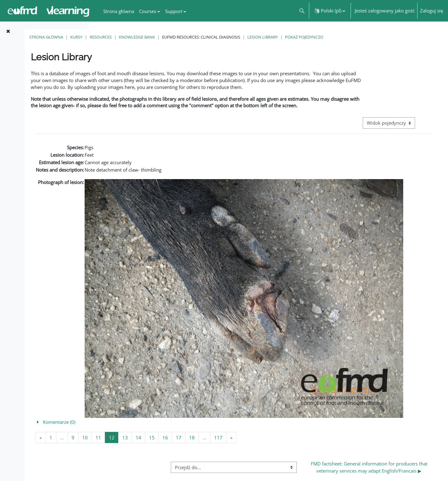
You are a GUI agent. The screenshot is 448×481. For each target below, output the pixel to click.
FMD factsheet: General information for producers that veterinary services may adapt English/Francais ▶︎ (381, 462)
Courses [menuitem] (148, 11)
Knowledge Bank (206, 37)
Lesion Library (332, 37)
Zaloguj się (432, 11)
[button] (302, 11)
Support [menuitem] (174, 11)
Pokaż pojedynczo (373, 37)
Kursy (145, 37)
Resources (170, 37)
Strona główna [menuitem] (119, 11)
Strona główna (115, 37)
